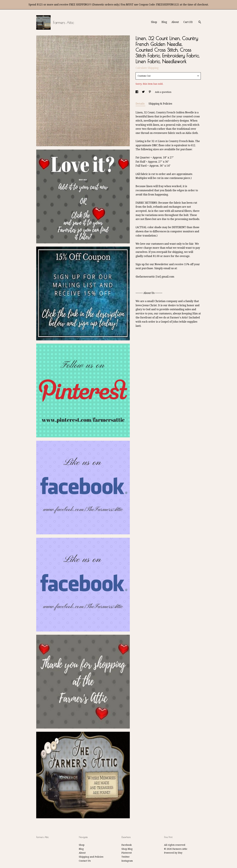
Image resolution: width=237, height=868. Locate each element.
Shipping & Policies (160, 104)
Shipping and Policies (91, 857)
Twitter (126, 857)
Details (140, 104)
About (175, 22)
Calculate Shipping (147, 68)
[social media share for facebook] (137, 92)
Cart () (188, 22)
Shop (154, 22)
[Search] (200, 22)
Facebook (127, 845)
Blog (164, 22)
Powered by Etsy (173, 853)
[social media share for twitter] (144, 92)
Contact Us (85, 861)
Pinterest (127, 853)
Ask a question (163, 92)
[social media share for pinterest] (150, 92)
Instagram (127, 861)
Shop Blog (127, 849)
